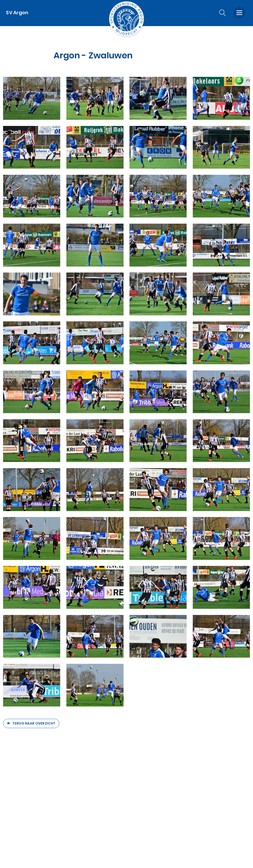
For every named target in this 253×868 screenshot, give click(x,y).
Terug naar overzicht (34, 723)
